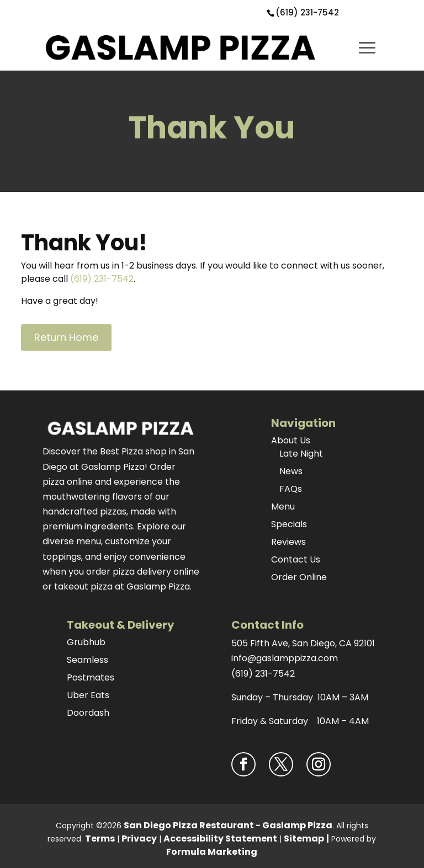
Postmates (91, 677)
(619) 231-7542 (307, 12)
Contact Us (296, 559)
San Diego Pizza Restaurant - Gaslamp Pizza (228, 825)
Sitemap (304, 838)
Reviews (288, 542)
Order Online (299, 577)
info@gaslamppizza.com (285, 658)
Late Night (301, 454)
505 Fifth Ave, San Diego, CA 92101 (303, 643)
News (291, 471)
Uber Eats (88, 695)
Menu (283, 507)
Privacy (139, 838)
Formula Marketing (212, 852)
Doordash (88, 713)
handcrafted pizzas (84, 511)
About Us (291, 440)
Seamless (88, 660)
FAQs (291, 489)
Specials (289, 524)
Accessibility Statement (220, 838)
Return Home (66, 337)
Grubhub (86, 642)
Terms (100, 838)
